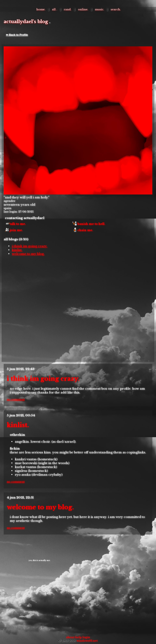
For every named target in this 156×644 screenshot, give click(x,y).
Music (99, 9)
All (54, 9)
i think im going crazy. (30, 246)
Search (115, 9)
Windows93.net (87, 641)
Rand (67, 9)
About (70, 637)
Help (78, 637)
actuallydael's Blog (26, 21)
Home (41, 9)
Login (86, 637)
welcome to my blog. (28, 254)
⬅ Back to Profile (17, 35)
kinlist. (17, 250)
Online (83, 9)
